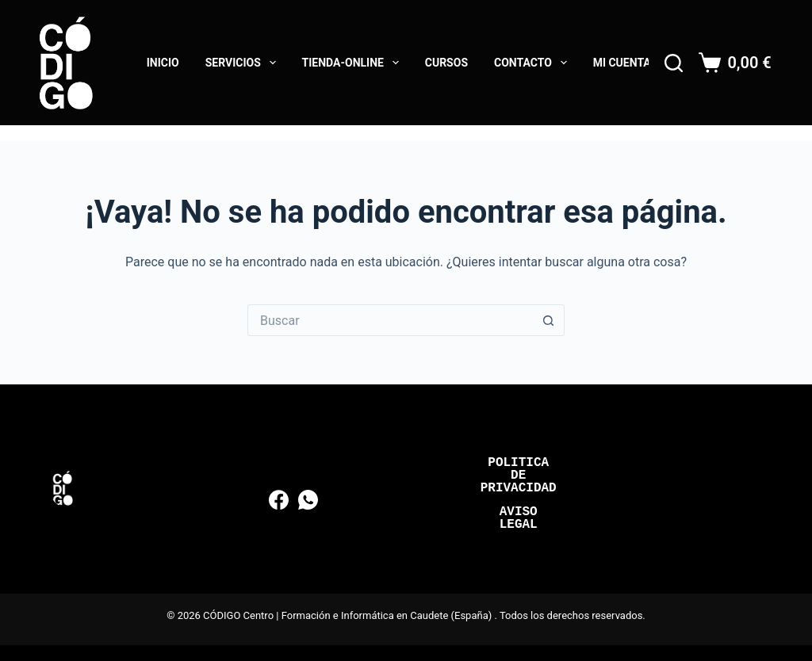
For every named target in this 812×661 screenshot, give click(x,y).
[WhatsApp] (308, 500)
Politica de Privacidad (519, 476)
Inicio (163, 63)
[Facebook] (279, 500)
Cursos (446, 63)
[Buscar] (674, 63)
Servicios (244, 63)
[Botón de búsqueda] (549, 320)
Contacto (534, 63)
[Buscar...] (390, 320)
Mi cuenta (622, 63)
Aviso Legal (519, 518)
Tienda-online (354, 63)
